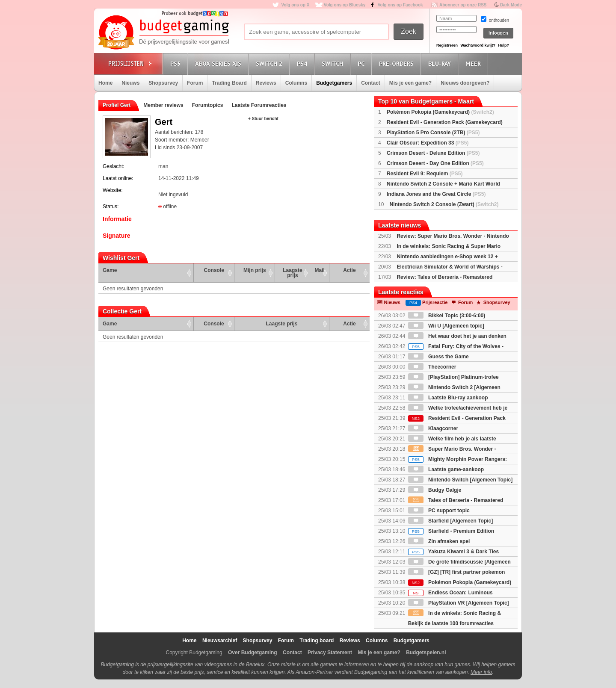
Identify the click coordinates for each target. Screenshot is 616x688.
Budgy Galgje (435, 490)
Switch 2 (270, 63)
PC (362, 63)
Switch (334, 63)
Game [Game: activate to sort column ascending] (110, 270)
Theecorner (432, 367)
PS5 (177, 63)
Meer (474, 63)
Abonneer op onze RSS (463, 5)
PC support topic (439, 511)
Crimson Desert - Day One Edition (435, 163)
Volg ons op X (295, 5)
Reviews (266, 83)
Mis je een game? (410, 83)
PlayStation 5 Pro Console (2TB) (433, 133)
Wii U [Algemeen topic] (446, 326)
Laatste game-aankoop (446, 469)
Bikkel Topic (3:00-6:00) (447, 316)
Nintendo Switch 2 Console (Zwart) (444, 204)
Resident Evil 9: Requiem (425, 174)
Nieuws (130, 83)
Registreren (447, 45)
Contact (371, 83)
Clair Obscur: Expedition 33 (428, 143)
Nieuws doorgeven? (465, 83)
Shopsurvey (163, 83)
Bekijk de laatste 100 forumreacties (451, 623)
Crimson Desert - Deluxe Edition (433, 153)
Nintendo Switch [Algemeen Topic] (460, 480)
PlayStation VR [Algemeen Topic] (459, 603)
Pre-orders (398, 63)
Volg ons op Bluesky (345, 5)
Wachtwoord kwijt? (478, 45)
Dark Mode (511, 5)
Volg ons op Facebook (400, 5)
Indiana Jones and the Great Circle (436, 194)
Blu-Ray (441, 63)
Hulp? (503, 45)
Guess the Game (438, 357)
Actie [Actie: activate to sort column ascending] (349, 270)
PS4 (303, 63)
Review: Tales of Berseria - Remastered (444, 277)
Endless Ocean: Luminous (450, 593)
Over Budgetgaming (253, 653)
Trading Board (229, 83)
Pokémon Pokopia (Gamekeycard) (440, 112)
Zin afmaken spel (439, 541)
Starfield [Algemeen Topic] (450, 521)
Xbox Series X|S (219, 63)
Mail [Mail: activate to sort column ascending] (320, 270)
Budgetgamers (334, 83)
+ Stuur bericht (263, 119)
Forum (195, 83)
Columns (296, 83)
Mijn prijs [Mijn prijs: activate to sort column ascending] (255, 270)
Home (105, 83)
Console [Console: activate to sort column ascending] (214, 270)
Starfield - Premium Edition (451, 531)
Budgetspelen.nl (426, 653)
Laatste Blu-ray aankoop (448, 398)
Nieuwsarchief (220, 641)
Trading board (317, 641)
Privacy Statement (330, 653)
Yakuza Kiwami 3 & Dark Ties (453, 552)
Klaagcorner (433, 428)
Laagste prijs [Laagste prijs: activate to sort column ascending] (292, 273)
